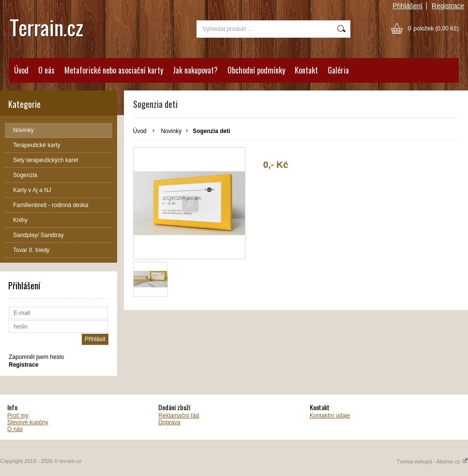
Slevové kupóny (28, 422)
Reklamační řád (179, 416)
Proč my (18, 416)
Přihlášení (408, 6)
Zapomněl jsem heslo (36, 357)
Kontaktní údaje (330, 416)
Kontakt (306, 70)
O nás (46, 70)
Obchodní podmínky (256, 70)
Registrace (448, 6)
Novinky (171, 131)
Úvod (21, 70)
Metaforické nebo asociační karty (114, 70)
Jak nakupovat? (195, 70)
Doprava (169, 422)
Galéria (338, 70)
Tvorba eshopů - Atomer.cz (432, 461)
